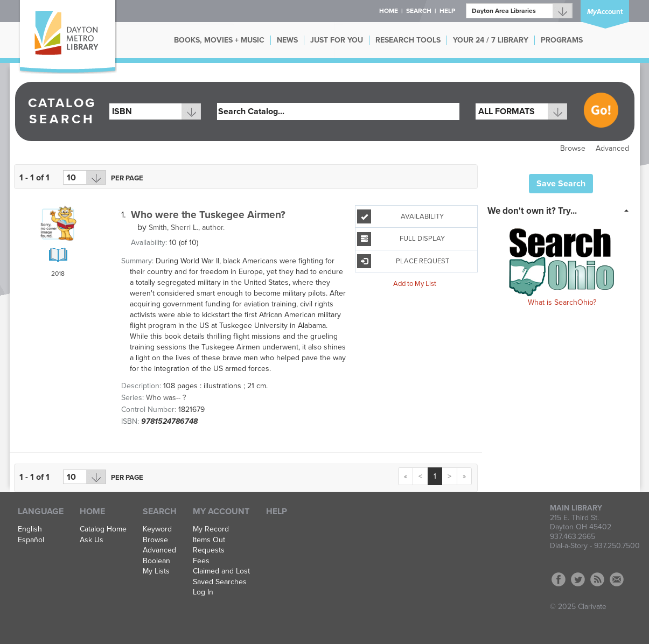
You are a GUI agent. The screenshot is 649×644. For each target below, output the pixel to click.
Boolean (156, 561)
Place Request (403, 261)
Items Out (209, 540)
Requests (209, 550)
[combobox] (155, 111)
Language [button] (41, 512)
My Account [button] (221, 512)
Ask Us (92, 540)
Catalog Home (103, 529)
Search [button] (419, 11)
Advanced (612, 148)
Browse (573, 148)
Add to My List (415, 284)
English (30, 529)
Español (31, 540)
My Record (211, 529)
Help (277, 512)
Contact (617, 579)
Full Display (401, 239)
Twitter (578, 579)
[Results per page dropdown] (85, 177)
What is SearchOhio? (562, 302)
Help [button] (447, 11)
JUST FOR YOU (337, 40)
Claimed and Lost (221, 571)
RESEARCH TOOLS (408, 40)
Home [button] (389, 11)
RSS (597, 579)
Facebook (559, 579)
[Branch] (519, 11)
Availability (400, 216)
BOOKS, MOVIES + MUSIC (219, 40)
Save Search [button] (561, 184)
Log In (203, 592)
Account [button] (605, 12)
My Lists (156, 571)
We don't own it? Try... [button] (532, 211)
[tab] (561, 210)
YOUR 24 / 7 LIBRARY (491, 40)
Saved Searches (220, 582)
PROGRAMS (562, 40)
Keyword (157, 529)
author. (187, 227)
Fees (201, 561)
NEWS (287, 40)
